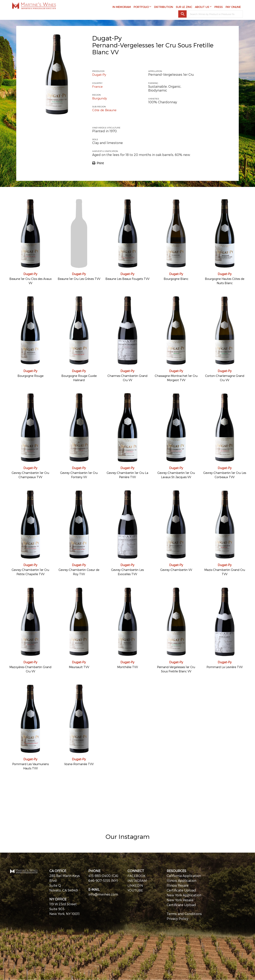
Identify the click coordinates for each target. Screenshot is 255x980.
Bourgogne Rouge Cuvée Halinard (79, 378)
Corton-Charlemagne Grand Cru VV (225, 378)
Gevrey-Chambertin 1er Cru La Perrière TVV (127, 475)
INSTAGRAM (137, 880)
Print (100, 163)
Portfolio (141, 7)
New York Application (184, 895)
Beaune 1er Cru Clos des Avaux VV (30, 281)
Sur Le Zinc (184, 7)
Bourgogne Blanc (176, 279)
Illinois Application (182, 880)
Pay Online (233, 7)
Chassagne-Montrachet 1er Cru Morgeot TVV (176, 378)
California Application (184, 876)
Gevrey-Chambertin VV (176, 570)
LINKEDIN (135, 885)
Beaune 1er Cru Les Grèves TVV (79, 279)
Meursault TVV (79, 667)
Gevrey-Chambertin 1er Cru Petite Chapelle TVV (30, 572)
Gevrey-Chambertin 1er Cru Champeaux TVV (30, 475)
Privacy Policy (177, 919)
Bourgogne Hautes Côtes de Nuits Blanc (225, 281)
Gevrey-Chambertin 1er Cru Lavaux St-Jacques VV (176, 475)
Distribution (164, 7)
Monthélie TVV (127, 667)
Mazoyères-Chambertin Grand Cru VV (30, 669)
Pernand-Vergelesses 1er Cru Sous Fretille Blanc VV (176, 669)
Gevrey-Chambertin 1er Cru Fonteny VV (79, 475)
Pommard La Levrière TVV (225, 667)
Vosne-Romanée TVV (79, 764)
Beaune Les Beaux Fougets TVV (127, 279)
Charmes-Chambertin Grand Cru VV (127, 378)
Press (219, 7)
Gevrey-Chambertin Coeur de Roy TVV (79, 572)
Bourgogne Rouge (30, 376)
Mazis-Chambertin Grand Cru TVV (225, 572)
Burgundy (100, 98)
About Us (202, 7)
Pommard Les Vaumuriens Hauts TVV (30, 766)
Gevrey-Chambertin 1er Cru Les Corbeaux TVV (225, 475)
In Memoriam (122, 7)
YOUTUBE (136, 890)
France (98, 86)
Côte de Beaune (105, 110)
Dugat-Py (107, 38)
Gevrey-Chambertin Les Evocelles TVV (127, 572)
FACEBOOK (137, 876)
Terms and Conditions (184, 914)
